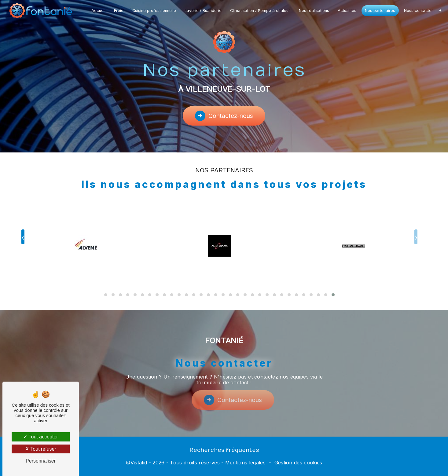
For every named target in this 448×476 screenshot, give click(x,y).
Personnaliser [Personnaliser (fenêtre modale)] (41, 461)
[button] (333, 287)
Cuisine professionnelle (154, 11)
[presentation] (416, 230)
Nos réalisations (314, 11)
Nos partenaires (380, 11)
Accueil (98, 11)
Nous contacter (419, 11)
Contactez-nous (224, 116)
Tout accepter (40, 437)
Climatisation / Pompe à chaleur (260, 11)
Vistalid (139, 463)
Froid (119, 11)
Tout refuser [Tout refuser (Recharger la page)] (41, 449)
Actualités (347, 11)
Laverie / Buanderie (203, 11)
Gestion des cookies (298, 463)
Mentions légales (245, 463)
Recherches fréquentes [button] (224, 450)
